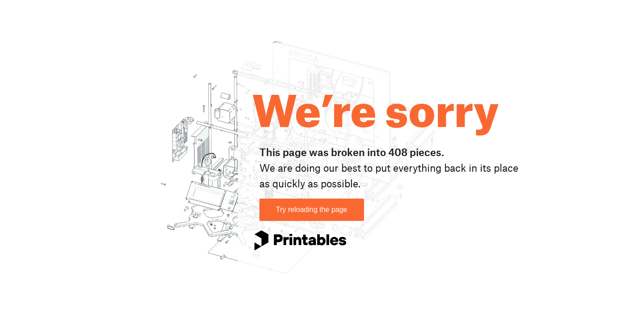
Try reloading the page (312, 210)
